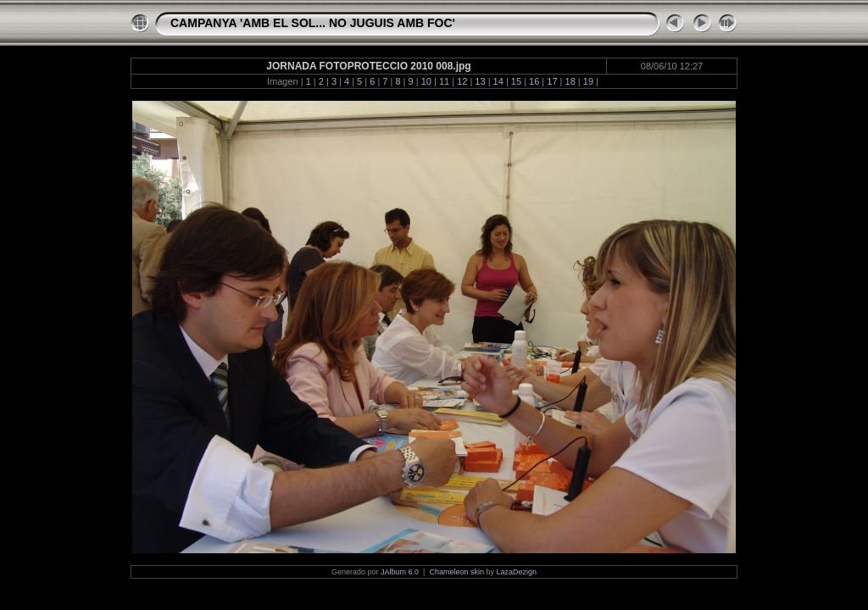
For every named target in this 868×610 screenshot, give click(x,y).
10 (426, 81)
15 (516, 81)
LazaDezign (516, 572)
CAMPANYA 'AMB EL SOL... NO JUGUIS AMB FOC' (313, 23)
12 (462, 81)
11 (444, 81)
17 (552, 81)
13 (480, 81)
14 (498, 81)
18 (570, 81)
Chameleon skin (456, 572)
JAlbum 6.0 (400, 572)
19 (588, 81)
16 (534, 81)
